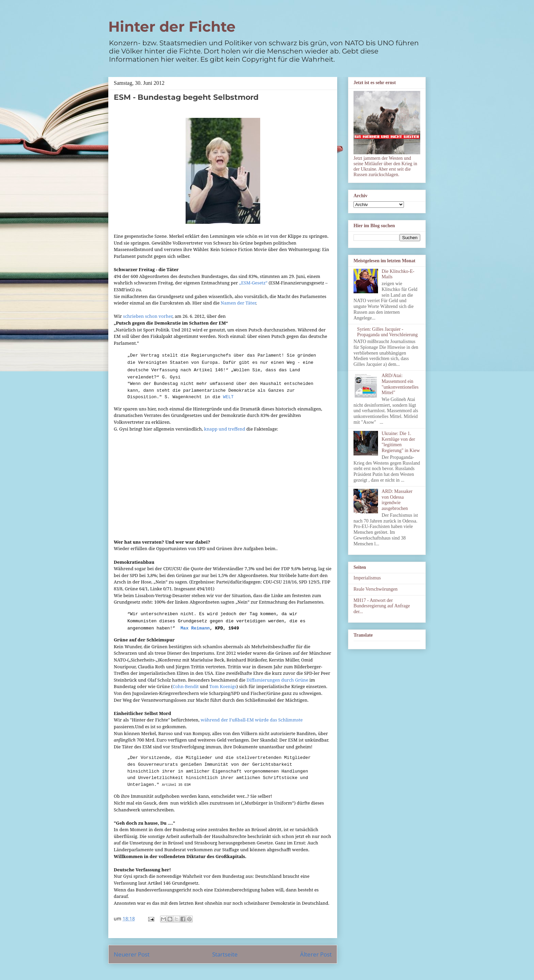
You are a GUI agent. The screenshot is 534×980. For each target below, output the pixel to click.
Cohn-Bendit (186, 686)
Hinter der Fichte (172, 27)
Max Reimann (195, 628)
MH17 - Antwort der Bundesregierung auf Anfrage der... (382, 606)
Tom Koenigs (223, 686)
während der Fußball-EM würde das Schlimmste (252, 720)
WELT (227, 397)
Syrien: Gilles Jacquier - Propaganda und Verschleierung (388, 332)
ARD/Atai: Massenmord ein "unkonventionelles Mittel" (400, 384)
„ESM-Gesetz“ (253, 283)
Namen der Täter (238, 303)
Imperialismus (367, 578)
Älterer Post (316, 954)
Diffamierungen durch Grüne (277, 680)
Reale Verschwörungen (375, 589)
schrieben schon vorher (148, 316)
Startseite (225, 954)
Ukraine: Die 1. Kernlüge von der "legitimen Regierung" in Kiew (401, 442)
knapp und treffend (225, 429)
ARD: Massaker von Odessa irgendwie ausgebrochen (397, 500)
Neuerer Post (132, 954)
